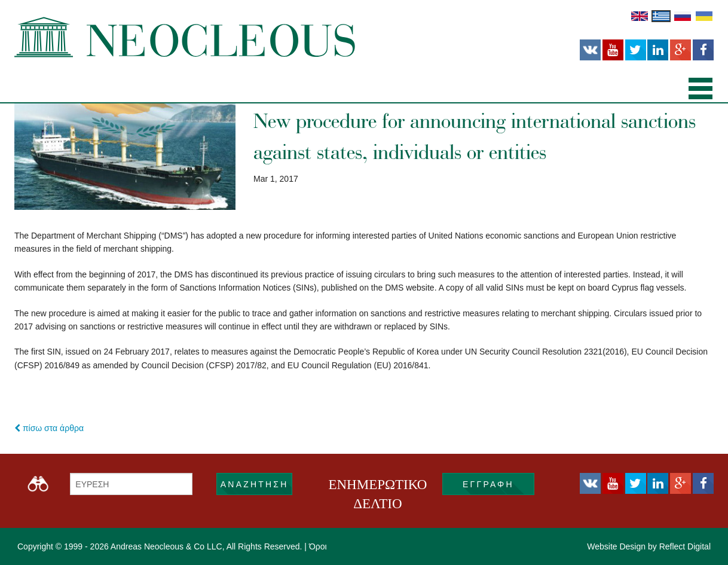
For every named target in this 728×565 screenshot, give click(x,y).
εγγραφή (488, 484)
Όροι (318, 546)
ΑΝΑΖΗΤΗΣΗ (255, 484)
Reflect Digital (685, 546)
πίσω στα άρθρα (49, 428)
